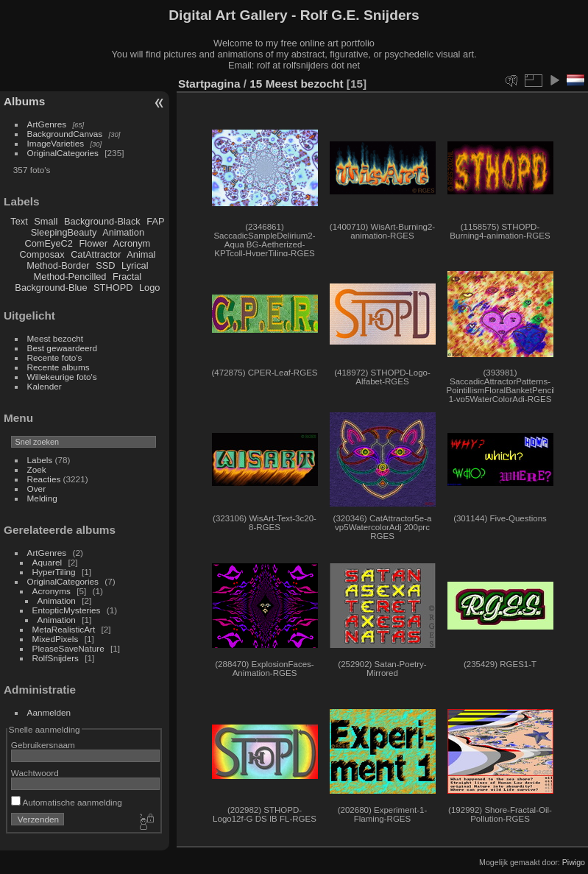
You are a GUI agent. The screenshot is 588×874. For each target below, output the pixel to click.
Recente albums (59, 367)
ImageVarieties (56, 143)
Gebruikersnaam (43, 745)
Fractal (127, 276)
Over (37, 489)
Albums (24, 101)
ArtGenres (47, 124)
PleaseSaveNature (68, 648)
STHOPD (113, 288)
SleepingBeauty (64, 232)
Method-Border (58, 265)
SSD (105, 265)
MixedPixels (56, 639)
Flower (93, 243)
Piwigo (574, 862)
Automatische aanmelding (67, 802)
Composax (42, 254)
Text (19, 221)
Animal (141, 254)
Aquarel (47, 562)
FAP (155, 221)
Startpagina (209, 84)
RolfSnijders (56, 658)
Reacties (44, 479)
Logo (149, 288)
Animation (123, 232)
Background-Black (102, 221)
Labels (40, 460)
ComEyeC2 (49, 243)
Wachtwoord (35, 773)
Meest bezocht (56, 338)
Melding (42, 498)
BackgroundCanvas (65, 134)
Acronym (132, 243)
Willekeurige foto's (62, 377)
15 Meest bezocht (296, 84)
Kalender (45, 386)
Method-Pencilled (70, 276)
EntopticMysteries (67, 610)
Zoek (37, 469)
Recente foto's (55, 357)
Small (46, 221)
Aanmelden (49, 712)
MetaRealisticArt (64, 629)
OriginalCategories (63, 153)
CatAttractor (96, 254)
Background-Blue (51, 288)
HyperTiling (54, 572)
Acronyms (52, 591)
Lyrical (135, 265)
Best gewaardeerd (63, 348)
